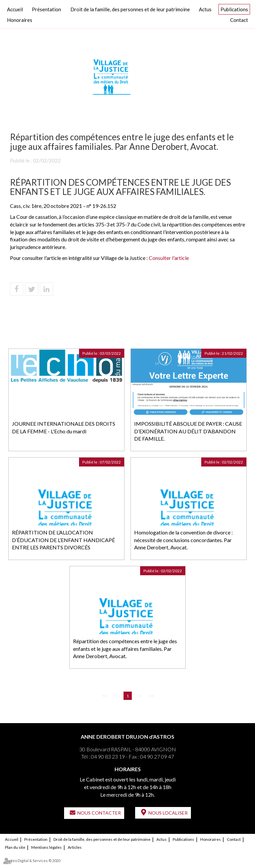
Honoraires (20, 20)
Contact (239, 20)
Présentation (46, 9)
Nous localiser (168, 813)
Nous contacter (99, 813)
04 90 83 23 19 (108, 756)
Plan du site (15, 847)
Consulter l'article (169, 258)
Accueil (15, 9)
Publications (234, 9)
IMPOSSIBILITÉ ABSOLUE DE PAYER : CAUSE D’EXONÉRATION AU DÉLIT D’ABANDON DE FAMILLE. (188, 431)
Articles (75, 847)
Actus (205, 9)
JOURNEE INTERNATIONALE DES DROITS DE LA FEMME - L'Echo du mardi (64, 427)
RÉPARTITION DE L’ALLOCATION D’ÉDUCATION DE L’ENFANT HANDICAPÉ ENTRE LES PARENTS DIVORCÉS (63, 540)
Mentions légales (46, 847)
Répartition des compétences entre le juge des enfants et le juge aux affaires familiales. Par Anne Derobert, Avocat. (125, 649)
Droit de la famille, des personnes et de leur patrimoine (130, 9)
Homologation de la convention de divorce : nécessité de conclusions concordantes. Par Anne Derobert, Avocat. (183, 540)
